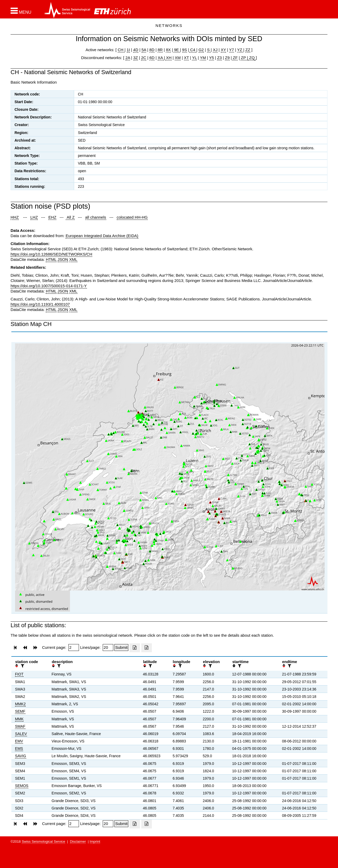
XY (223, 50)
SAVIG (21, 756)
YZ (240, 50)
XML (73, 259)
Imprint (95, 841)
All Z (70, 217)
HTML (51, 259)
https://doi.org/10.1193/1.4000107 (40, 304)
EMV (19, 741)
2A (128, 58)
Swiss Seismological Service (43, 841)
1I (128, 50)
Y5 (212, 58)
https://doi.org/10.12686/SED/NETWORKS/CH (51, 254)
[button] (21, 11)
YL (194, 58)
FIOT (19, 674)
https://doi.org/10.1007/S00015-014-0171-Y (49, 286)
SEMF (20, 711)
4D (136, 50)
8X (168, 50)
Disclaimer (78, 841)
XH (168, 58)
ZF (235, 58)
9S (185, 50)
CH (121, 50)
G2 (201, 50)
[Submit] (121, 648)
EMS (19, 749)
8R (160, 50)
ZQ (251, 58)
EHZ (52, 217)
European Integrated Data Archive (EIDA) (102, 236)
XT (187, 58)
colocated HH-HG (132, 217)
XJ (215, 50)
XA (161, 58)
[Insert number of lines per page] (108, 648)
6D (152, 58)
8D (152, 50)
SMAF (20, 726)
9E (177, 50)
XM (178, 58)
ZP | (244, 58)
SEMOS (22, 786)
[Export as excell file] (135, 648)
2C (144, 58)
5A (144, 50)
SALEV (21, 734)
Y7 (232, 50)
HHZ (15, 217)
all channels (96, 217)
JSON (63, 259)
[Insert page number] (74, 648)
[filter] (22, 666)
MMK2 (20, 704)
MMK (19, 719)
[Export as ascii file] (147, 648)
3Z (136, 58)
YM (203, 58)
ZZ (248, 50)
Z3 (219, 58)
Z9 (227, 58)
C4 (193, 50)
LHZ (34, 217)
